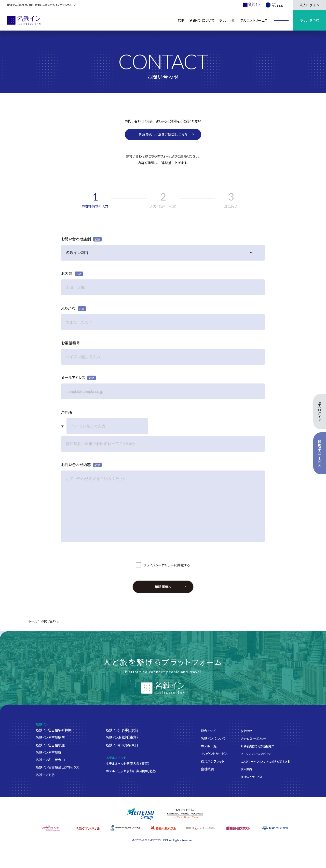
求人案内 (246, 769)
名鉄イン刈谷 (45, 775)
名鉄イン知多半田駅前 (122, 730)
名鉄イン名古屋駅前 (50, 737)
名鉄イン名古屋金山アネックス (57, 767)
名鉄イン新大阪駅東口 (122, 745)
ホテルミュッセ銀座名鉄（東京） (128, 764)
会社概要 (207, 769)
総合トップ (208, 730)
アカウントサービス (214, 753)
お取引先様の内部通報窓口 (257, 746)
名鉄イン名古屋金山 (50, 760)
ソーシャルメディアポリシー (257, 753)
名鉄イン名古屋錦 (49, 752)
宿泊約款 (246, 731)
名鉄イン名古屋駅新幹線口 (55, 730)
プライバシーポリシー (159, 565)
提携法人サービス (252, 777)
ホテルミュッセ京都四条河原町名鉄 (131, 771)
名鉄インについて (213, 738)
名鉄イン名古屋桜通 (50, 745)
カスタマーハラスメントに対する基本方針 (266, 761)
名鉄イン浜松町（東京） (122, 737)
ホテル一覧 (209, 746)
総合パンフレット (212, 761)
